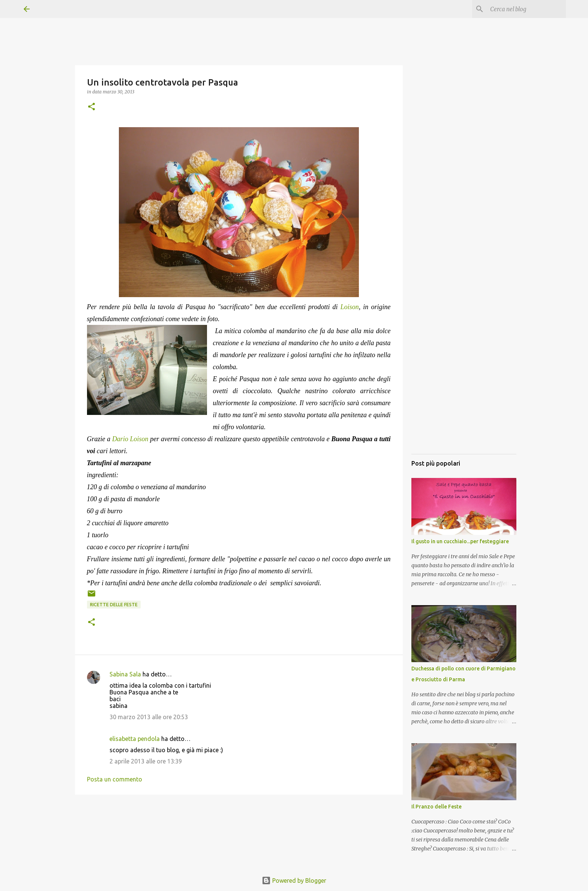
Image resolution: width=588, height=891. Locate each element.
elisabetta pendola (135, 739)
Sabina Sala (125, 674)
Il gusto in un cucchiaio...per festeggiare (460, 541)
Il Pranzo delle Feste (436, 807)
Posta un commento (115, 779)
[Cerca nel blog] (526, 9)
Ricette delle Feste (114, 605)
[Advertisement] (464, 336)
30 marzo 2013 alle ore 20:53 (149, 717)
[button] (91, 107)
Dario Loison (131, 439)
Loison (350, 307)
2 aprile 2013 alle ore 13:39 (146, 761)
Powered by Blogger (294, 880)
